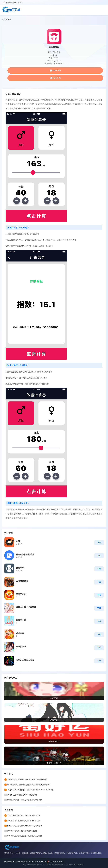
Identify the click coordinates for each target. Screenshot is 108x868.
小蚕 (18, 541)
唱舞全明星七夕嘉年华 (26, 607)
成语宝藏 (20, 633)
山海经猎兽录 (22, 581)
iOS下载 (57, 78)
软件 (9, 19)
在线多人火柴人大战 (25, 660)
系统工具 (57, 52)
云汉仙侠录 (21, 647)
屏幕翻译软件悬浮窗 (25, 555)
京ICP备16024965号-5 (56, 862)
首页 (4, 19)
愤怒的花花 (21, 594)
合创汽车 (20, 568)
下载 (99, 542)
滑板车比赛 (21, 620)
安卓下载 (57, 70)
